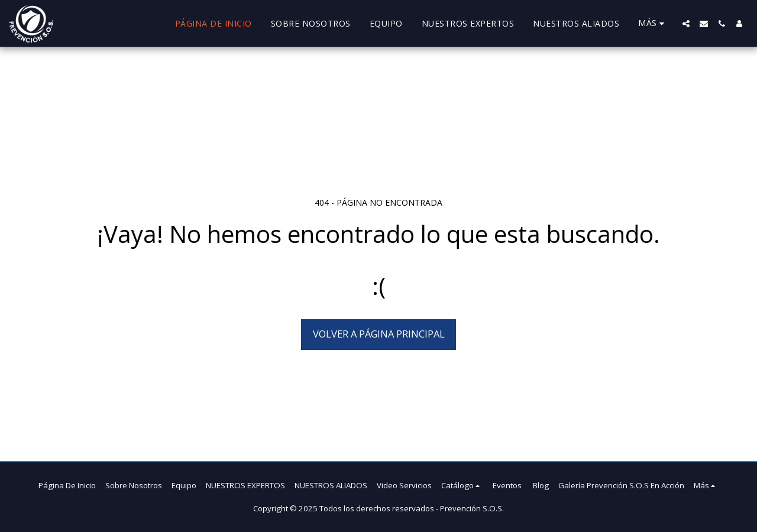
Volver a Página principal (379, 334)
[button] (686, 24)
